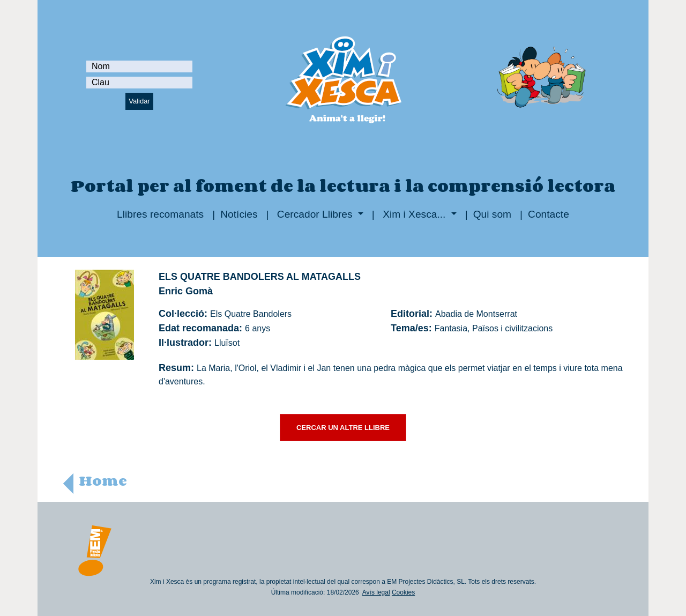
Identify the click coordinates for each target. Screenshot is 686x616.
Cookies (403, 592)
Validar (139, 101)
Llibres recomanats (160, 214)
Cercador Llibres (315, 214)
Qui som (492, 214)
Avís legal (376, 592)
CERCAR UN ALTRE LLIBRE (343, 428)
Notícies (239, 214)
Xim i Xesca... (414, 214)
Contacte (549, 214)
